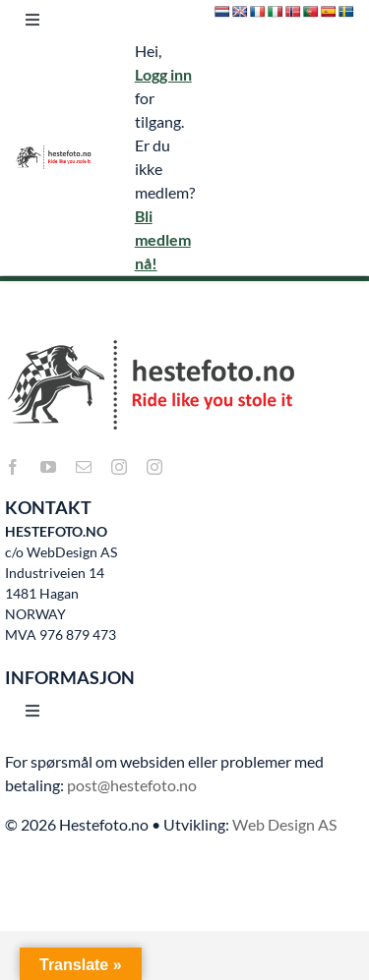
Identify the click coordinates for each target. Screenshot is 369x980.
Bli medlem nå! (163, 239)
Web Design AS (284, 824)
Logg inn (163, 74)
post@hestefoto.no (132, 785)
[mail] (84, 467)
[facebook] (13, 467)
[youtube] (48, 467)
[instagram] (119, 467)
